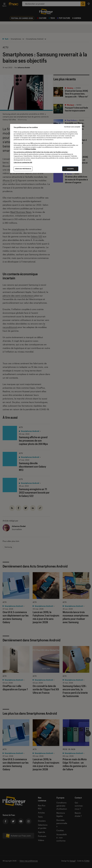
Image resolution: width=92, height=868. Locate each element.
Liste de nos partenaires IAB (23, 162)
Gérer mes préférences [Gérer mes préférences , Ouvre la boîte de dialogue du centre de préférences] (23, 169)
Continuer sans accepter (72, 127)
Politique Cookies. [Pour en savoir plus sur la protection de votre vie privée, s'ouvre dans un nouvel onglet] (30, 149)
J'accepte (70, 169)
